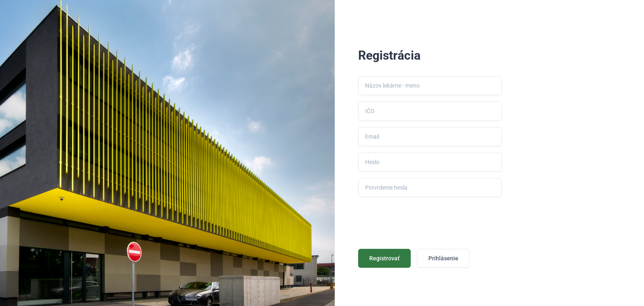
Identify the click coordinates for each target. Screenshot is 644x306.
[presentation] (421, 220)
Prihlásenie (443, 258)
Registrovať (384, 258)
